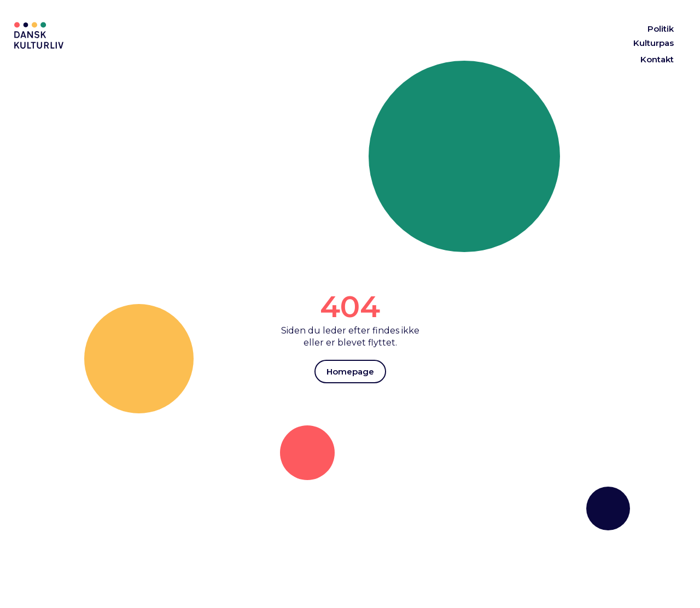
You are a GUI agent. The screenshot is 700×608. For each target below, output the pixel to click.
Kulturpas (654, 43)
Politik (661, 29)
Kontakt (657, 59)
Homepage (350, 372)
